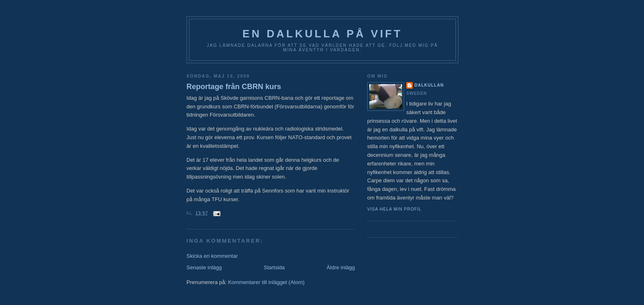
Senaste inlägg (204, 267)
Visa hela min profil (394, 209)
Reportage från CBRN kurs (234, 87)
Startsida (274, 267)
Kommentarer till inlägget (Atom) (266, 282)
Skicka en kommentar (212, 256)
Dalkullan (429, 85)
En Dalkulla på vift (322, 34)
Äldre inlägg (341, 267)
